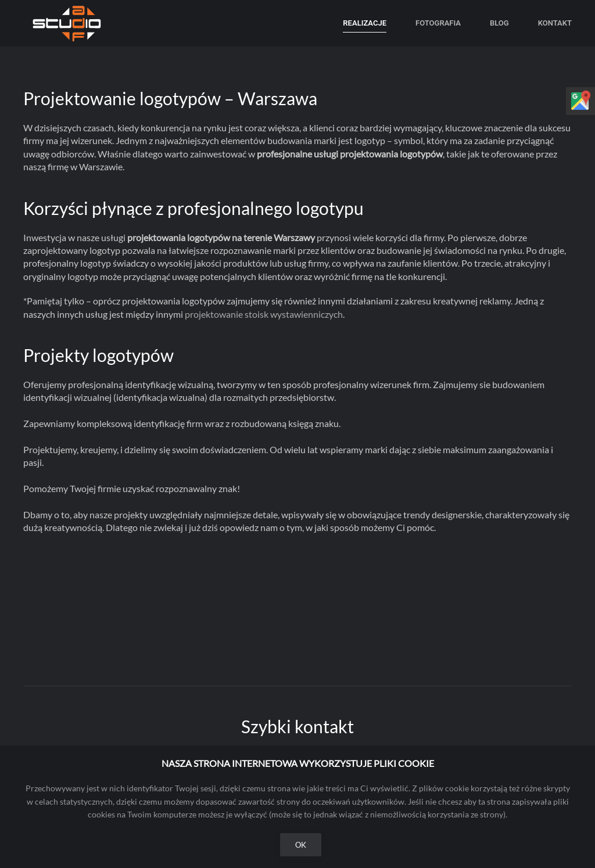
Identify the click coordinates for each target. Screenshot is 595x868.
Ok (301, 845)
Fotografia (438, 23)
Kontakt (555, 23)
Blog (499, 23)
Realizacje (365, 23)
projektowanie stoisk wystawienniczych (264, 314)
